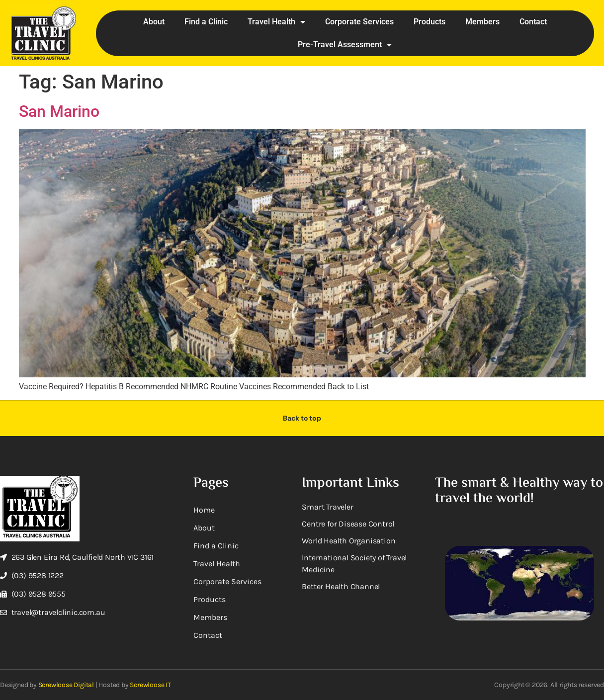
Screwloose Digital (66, 685)
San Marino (59, 111)
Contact (533, 22)
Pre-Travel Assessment (345, 45)
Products (430, 22)
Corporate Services (359, 22)
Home (204, 510)
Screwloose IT (150, 685)
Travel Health (276, 22)
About (154, 22)
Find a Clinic (206, 22)
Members (482, 22)
